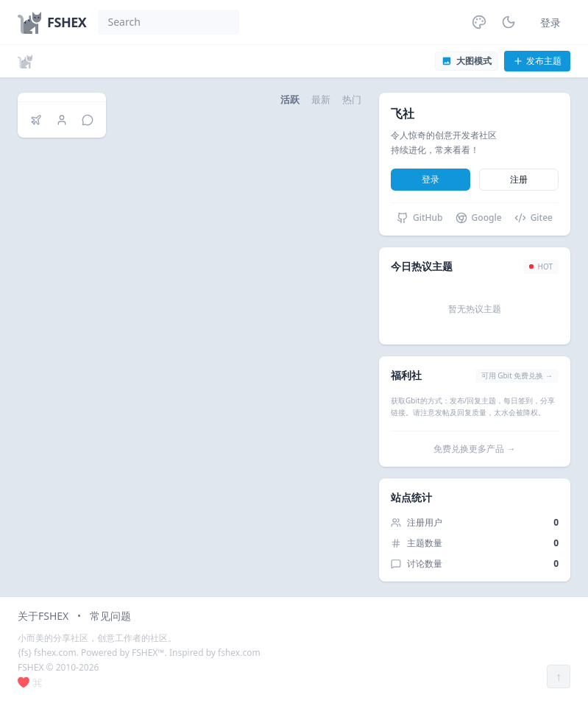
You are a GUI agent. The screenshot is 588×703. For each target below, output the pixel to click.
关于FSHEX (43, 616)
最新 (321, 99)
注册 (519, 179)
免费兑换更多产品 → (474, 449)
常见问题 (110, 616)
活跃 (290, 99)
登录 (550, 22)
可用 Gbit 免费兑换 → (517, 375)
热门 (352, 99)
